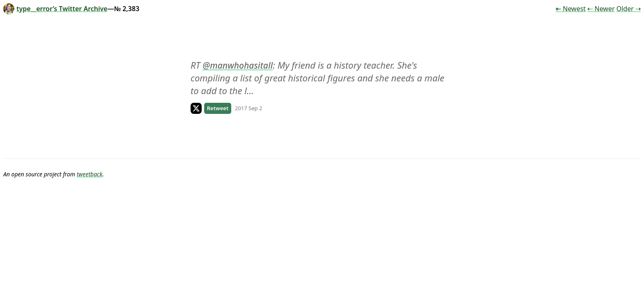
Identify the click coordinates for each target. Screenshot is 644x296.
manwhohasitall (241, 65)
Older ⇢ (629, 9)
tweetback (90, 174)
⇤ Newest (571, 9)
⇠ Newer (601, 9)
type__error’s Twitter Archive (55, 9)
